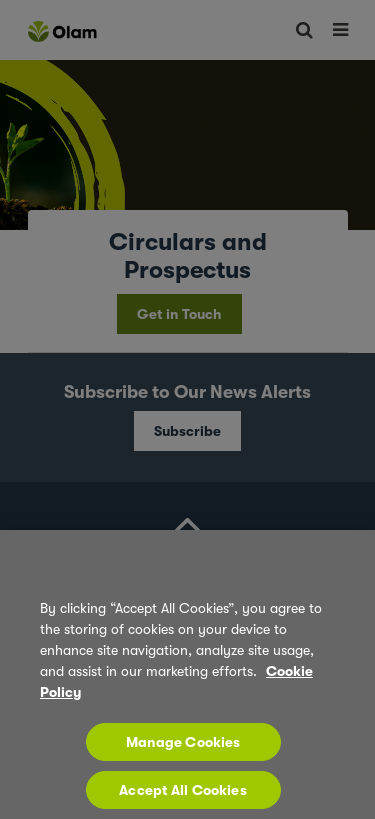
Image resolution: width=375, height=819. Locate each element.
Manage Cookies (183, 751)
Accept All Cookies (183, 799)
